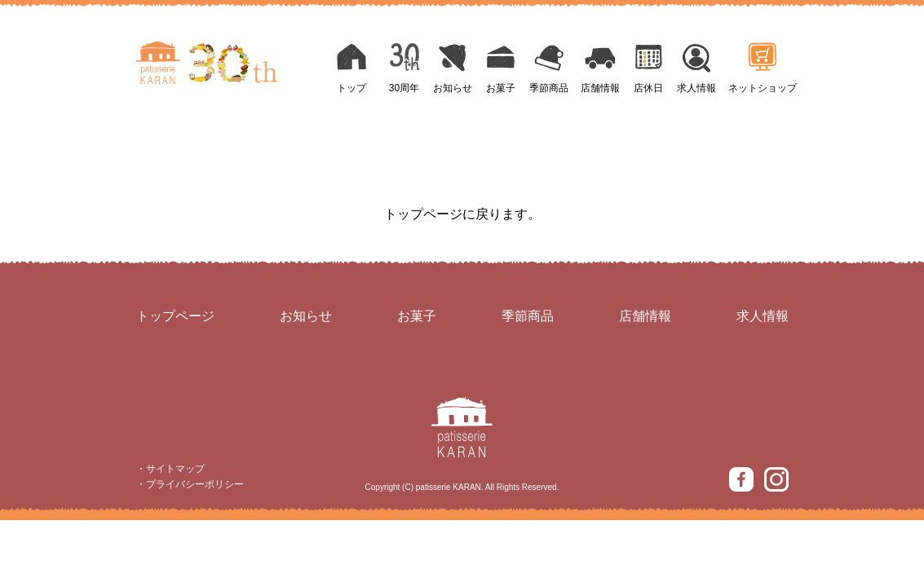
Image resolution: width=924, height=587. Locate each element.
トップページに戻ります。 (462, 214)
